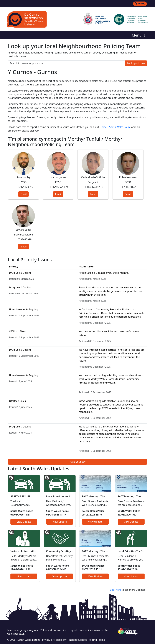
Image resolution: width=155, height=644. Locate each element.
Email (23, 194)
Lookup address (136, 63)
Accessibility (60, 640)
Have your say (77, 462)
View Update (24, 522)
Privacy (46, 640)
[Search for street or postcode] (67, 63)
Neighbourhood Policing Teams (87, 640)
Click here (115, 590)
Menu (139, 35)
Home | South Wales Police (115, 127)
